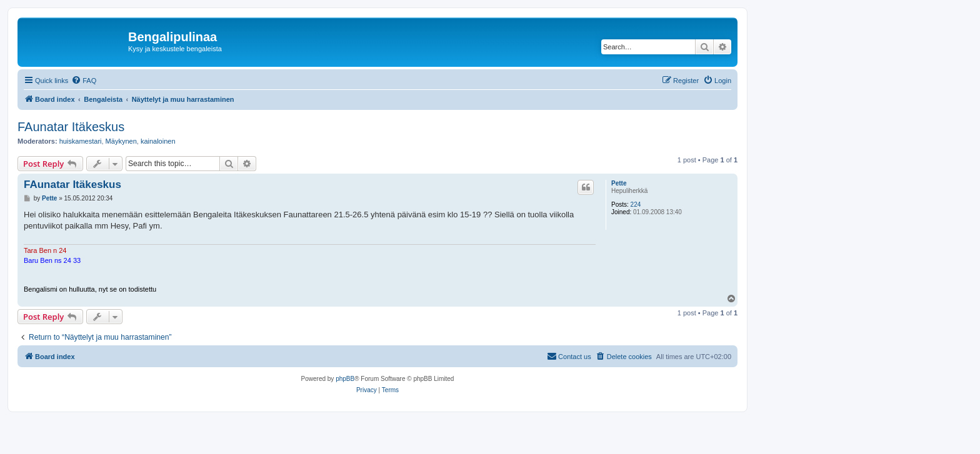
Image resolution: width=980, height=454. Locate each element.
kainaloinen (158, 141)
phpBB (345, 379)
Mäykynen (121, 141)
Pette (619, 183)
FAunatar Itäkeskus (71, 127)
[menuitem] (84, 81)
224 (636, 205)
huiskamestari (81, 141)
